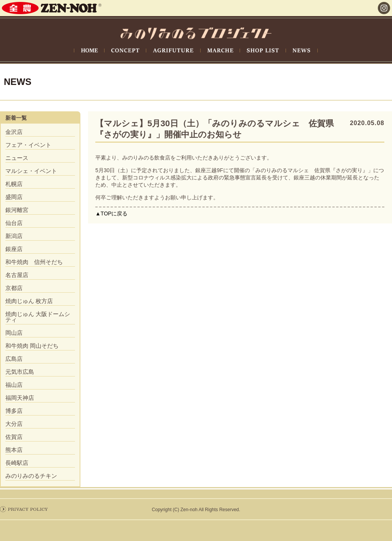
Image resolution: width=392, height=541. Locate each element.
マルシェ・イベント (31, 171)
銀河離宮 (17, 210)
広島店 (14, 359)
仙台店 (14, 223)
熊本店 (14, 450)
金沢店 (14, 132)
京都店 (14, 288)
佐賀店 (14, 437)
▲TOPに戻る (111, 213)
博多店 (14, 411)
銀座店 (14, 249)
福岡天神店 (20, 398)
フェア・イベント (28, 145)
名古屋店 (17, 275)
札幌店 (14, 184)
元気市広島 (20, 372)
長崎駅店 (17, 463)
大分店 (14, 424)
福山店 (14, 385)
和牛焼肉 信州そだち (34, 262)
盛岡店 (14, 197)
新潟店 (14, 236)
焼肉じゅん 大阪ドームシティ (38, 317)
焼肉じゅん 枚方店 (29, 301)
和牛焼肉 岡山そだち (32, 346)
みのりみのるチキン (31, 476)
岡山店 (14, 333)
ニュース (17, 158)
